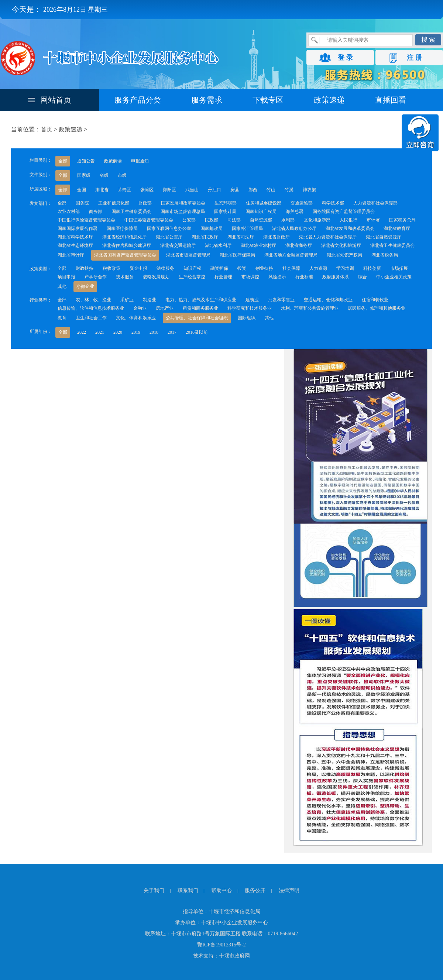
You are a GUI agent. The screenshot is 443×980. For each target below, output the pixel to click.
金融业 (140, 308)
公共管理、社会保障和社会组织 (197, 318)
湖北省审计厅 (71, 255)
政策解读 (113, 161)
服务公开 (255, 890)
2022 (82, 332)
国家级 (84, 175)
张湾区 (147, 190)
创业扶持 (264, 268)
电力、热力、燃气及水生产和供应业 (201, 300)
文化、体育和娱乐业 (136, 318)
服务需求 (207, 100)
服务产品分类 (138, 100)
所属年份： (41, 331)
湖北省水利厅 (218, 245)
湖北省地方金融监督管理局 (291, 255)
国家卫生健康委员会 (131, 212)
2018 (154, 332)
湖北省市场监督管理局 (188, 255)
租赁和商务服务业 (200, 308)
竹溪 (289, 190)
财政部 (145, 203)
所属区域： (41, 189)
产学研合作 (96, 277)
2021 (100, 332)
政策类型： (41, 269)
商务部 (96, 212)
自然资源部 (261, 220)
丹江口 (214, 190)
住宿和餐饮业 (375, 300)
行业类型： (41, 300)
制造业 (150, 300)
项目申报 (66, 277)
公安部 (189, 220)
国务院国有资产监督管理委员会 (344, 212)
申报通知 (140, 161)
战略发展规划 (156, 277)
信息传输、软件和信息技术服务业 (91, 308)
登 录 (345, 58)
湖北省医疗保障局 (237, 255)
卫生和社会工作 (91, 318)
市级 (122, 175)
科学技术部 (333, 203)
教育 (62, 318)
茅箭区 (124, 190)
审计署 (373, 220)
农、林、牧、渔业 (93, 300)
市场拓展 (399, 268)
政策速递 (329, 100)
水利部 (288, 220)
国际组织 (247, 318)
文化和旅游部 (317, 220)
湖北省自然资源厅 (384, 237)
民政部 (212, 220)
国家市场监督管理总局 (183, 212)
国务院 (82, 203)
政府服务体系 (336, 277)
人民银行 (348, 220)
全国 (82, 190)
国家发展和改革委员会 (183, 203)
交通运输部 (302, 203)
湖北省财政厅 (277, 237)
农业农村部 (69, 212)
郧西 (253, 190)
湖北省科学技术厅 (75, 237)
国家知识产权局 (261, 212)
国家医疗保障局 (122, 228)
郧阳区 (169, 190)
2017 (172, 332)
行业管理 (223, 277)
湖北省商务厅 (299, 245)
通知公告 (86, 161)
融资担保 (219, 268)
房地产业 (165, 308)
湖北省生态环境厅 (75, 245)
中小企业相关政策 (394, 277)
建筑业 (252, 300)
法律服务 (165, 268)
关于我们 (154, 890)
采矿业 (127, 300)
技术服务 (125, 277)
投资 (242, 268)
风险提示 (277, 277)
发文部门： (41, 203)
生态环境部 (226, 203)
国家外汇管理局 (247, 228)
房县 (235, 190)
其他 (62, 286)
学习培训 (345, 268)
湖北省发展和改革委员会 (350, 228)
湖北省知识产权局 (344, 255)
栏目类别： (41, 160)
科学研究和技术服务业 (250, 308)
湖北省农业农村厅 (258, 245)
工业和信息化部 (114, 203)
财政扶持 (85, 268)
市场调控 (250, 277)
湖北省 (102, 190)
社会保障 (291, 268)
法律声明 (289, 890)
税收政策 (111, 268)
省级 (104, 175)
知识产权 (192, 268)
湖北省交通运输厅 (178, 245)
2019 (136, 332)
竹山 (271, 190)
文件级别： (41, 175)
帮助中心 (221, 890)
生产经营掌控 (192, 277)
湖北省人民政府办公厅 (294, 228)
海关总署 (295, 212)
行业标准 (304, 277)
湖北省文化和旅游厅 (341, 245)
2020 (118, 332)
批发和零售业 (281, 300)
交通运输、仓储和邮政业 (328, 300)
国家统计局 (225, 212)
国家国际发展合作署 (78, 228)
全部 (63, 161)
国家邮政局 (212, 228)
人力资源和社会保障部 (375, 203)
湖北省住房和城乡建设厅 (127, 245)
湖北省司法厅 (241, 237)
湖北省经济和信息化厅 (124, 237)
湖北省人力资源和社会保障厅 (328, 237)
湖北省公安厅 (169, 237)
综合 (363, 277)
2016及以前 (197, 332)
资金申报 (138, 268)
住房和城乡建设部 (264, 203)
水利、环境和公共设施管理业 (310, 308)
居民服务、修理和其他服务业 (377, 308)
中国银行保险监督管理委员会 (86, 220)
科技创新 (372, 268)
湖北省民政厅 (205, 237)
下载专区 (268, 100)
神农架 (309, 190)
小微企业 (85, 286)
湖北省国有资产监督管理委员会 (125, 255)
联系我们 (188, 890)
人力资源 (318, 268)
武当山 (192, 190)
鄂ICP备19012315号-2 (221, 945)
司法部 (234, 220)
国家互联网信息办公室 (169, 228)
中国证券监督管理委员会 (149, 220)
